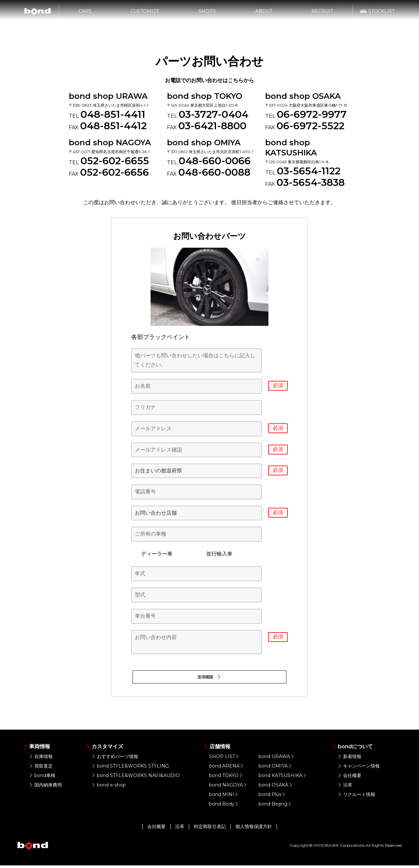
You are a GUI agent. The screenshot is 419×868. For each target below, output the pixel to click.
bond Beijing (276, 806)
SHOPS (207, 15)
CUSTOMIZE (145, 15)
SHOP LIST (225, 759)
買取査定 (41, 769)
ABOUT (264, 15)
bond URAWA (277, 759)
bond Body (225, 806)
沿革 (345, 788)
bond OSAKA (276, 788)
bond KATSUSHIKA (283, 778)
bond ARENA (227, 769)
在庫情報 (41, 759)
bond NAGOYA (229, 788)
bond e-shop (109, 788)
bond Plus (273, 797)
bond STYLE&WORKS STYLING (130, 769)
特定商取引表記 (210, 829)
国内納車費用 (45, 788)
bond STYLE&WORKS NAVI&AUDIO (136, 778)
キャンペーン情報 (359, 769)
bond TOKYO (227, 778)
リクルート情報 (356, 797)
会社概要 (349, 778)
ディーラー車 (152, 554)
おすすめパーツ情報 (115, 759)
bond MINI (224, 797)
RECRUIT (322, 15)
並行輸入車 (214, 554)
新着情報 (349, 759)
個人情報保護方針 (254, 829)
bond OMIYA (276, 769)
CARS (85, 15)
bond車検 (42, 778)
